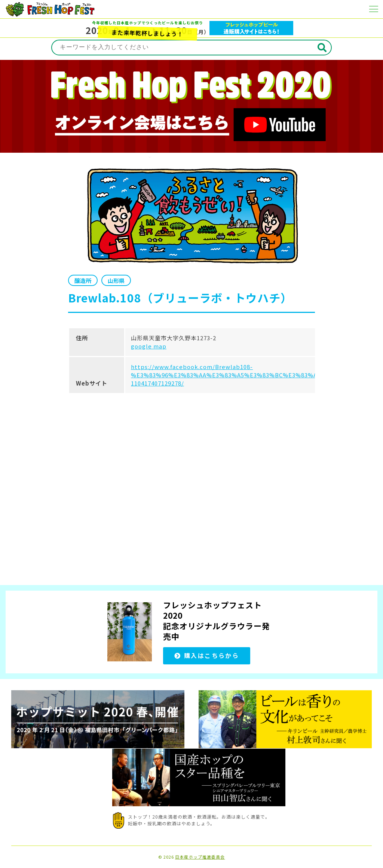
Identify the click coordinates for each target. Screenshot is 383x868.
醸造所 (83, 281)
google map (149, 346)
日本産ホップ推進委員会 (200, 857)
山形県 (116, 281)
